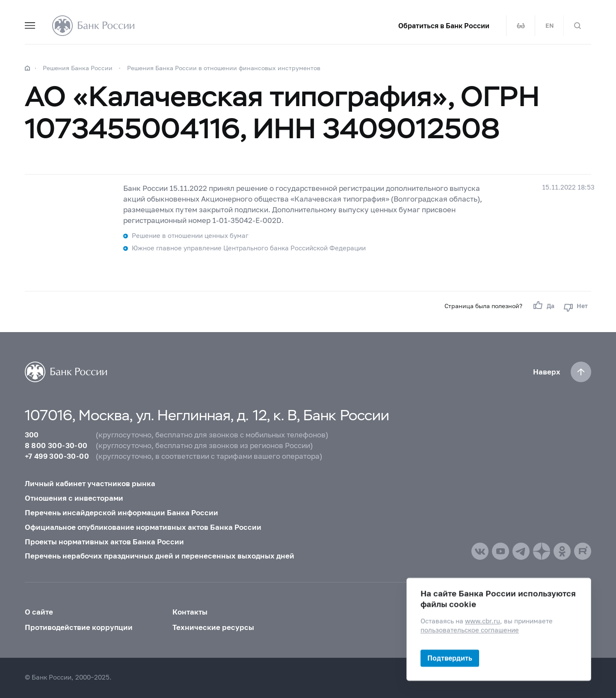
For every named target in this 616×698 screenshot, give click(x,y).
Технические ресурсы (213, 627)
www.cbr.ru (483, 621)
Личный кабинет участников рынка (90, 484)
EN (549, 26)
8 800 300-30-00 (56, 446)
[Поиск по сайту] (577, 26)
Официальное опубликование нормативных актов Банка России (143, 527)
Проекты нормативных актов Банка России (104, 542)
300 (32, 435)
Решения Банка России (78, 68)
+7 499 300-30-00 (57, 456)
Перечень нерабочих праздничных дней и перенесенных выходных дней (160, 556)
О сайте (39, 612)
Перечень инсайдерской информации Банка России (121, 513)
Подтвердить (450, 658)
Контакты (190, 612)
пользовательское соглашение (470, 630)
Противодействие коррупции (79, 627)
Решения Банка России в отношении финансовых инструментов (224, 68)
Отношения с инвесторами (74, 498)
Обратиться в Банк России (444, 26)
